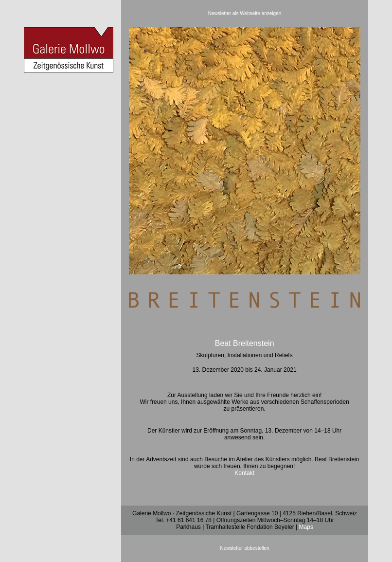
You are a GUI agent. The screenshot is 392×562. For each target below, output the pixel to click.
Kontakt (244, 473)
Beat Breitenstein (245, 343)
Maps (306, 527)
